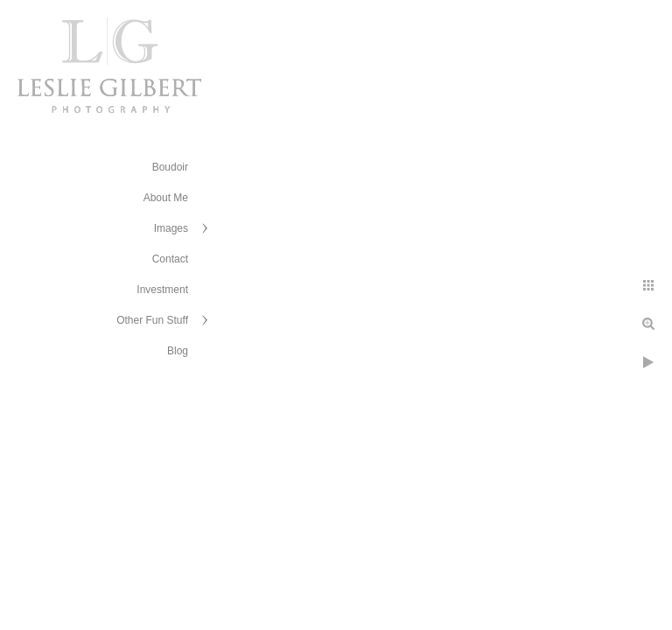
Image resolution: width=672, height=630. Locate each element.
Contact (170, 259)
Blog (178, 351)
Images (171, 228)
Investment (162, 290)
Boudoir (170, 167)
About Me (166, 198)
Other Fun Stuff (152, 320)
